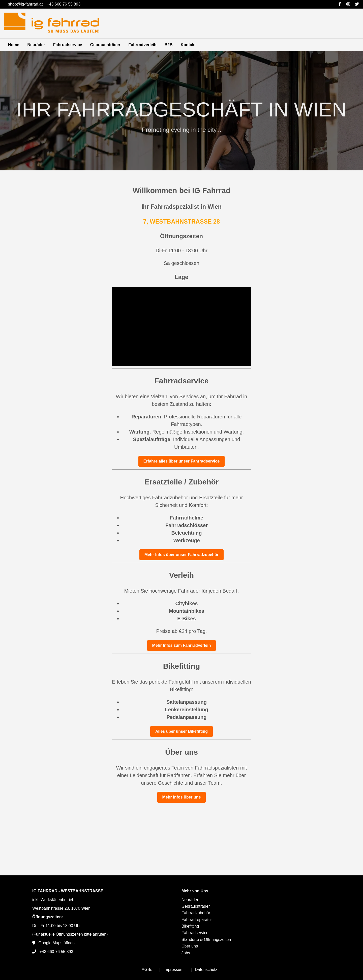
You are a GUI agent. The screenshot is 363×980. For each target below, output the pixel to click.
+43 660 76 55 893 (56, 952)
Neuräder (36, 45)
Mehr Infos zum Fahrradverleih (182, 645)
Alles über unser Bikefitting (181, 731)
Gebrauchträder (105, 45)
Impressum (174, 970)
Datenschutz (206, 970)
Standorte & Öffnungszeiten (206, 940)
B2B (169, 45)
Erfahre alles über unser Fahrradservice (181, 461)
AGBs (147, 970)
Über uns (190, 946)
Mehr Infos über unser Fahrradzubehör (181, 555)
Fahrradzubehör (196, 913)
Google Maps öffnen (56, 943)
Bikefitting (190, 926)
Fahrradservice (68, 45)
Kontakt (188, 45)
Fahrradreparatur (197, 920)
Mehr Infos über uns (182, 797)
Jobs (186, 953)
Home (14, 45)
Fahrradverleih (142, 45)
